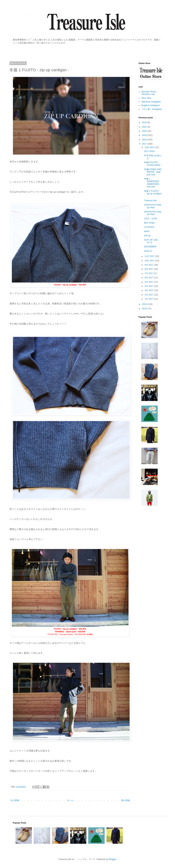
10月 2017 (150, 261)
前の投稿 (126, 800)
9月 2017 (149, 265)
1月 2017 (149, 299)
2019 (145, 135)
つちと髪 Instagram (152, 109)
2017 (145, 144)
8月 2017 (149, 269)
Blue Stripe (149, 223)
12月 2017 (150, 147)
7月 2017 (149, 273)
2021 (145, 127)
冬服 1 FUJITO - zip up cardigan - (153, 194)
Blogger (112, 859)
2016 (145, 304)
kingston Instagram (150, 105)
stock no (148, 251)
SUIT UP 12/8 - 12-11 (151, 241)
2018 (145, 140)
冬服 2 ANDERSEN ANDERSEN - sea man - (152, 183)
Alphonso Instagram (151, 102)
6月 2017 (149, 278)
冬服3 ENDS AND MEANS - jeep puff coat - (153, 172)
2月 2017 (149, 295)
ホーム (70, 800)
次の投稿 (15, 800)
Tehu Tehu (146, 98)
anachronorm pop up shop (153, 206)
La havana (149, 227)
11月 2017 (150, 256)
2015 (145, 309)
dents (147, 231)
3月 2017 (149, 290)
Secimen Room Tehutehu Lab (149, 93)
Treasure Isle (150, 201)
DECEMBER (150, 247)
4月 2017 (149, 286)
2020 (145, 131)
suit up (147, 236)
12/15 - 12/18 (150, 219)
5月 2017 (149, 282)
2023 (145, 122)
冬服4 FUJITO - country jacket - (153, 164)
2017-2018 (149, 151)
